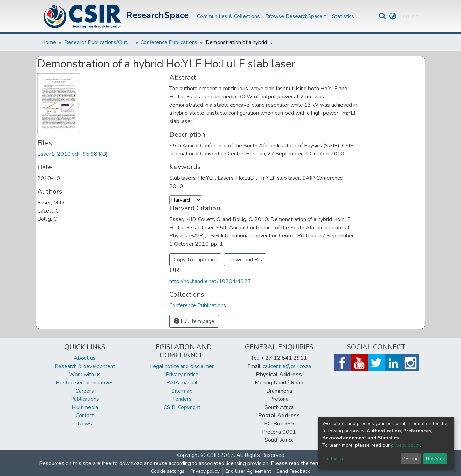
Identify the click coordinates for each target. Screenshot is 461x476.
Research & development (85, 366)
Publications (85, 399)
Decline (410, 459)
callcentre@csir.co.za (287, 366)
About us (85, 358)
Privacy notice (182, 375)
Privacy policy (205, 471)
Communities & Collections (228, 16)
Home (49, 42)
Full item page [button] (194, 321)
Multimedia (85, 407)
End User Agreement (248, 471)
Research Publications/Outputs (98, 42)
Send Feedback (293, 471)
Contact (85, 416)
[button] (393, 16)
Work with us (85, 375)
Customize (333, 459)
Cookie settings (168, 471)
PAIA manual (182, 383)
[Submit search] (383, 16)
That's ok (435, 459)
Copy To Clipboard (195, 260)
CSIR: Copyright (182, 407)
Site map (182, 391)
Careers (85, 391)
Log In (407, 16)
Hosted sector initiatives (85, 383)
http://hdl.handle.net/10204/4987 (210, 281)
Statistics (343, 16)
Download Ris (245, 260)
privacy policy (406, 445)
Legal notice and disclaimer (182, 366)
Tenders (182, 399)
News (85, 424)
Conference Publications (169, 42)
